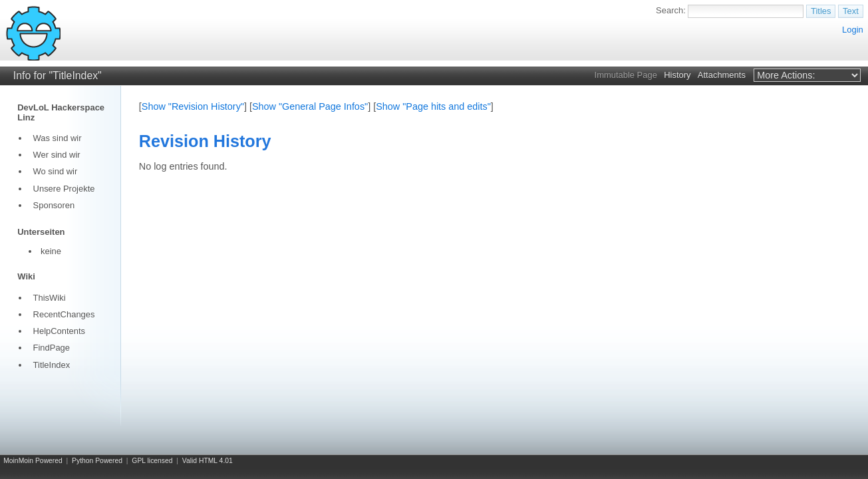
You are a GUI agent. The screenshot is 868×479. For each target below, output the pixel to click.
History (677, 75)
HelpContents (59, 331)
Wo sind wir (56, 171)
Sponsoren (54, 205)
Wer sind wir (57, 155)
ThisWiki (50, 298)
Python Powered (97, 461)
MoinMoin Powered (33, 461)
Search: (671, 10)
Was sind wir (58, 138)
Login (853, 30)
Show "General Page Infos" (310, 106)
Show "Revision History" (193, 106)
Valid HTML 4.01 (208, 461)
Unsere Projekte (64, 189)
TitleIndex (52, 365)
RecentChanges (64, 314)
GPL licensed (152, 461)
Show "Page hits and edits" (433, 106)
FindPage (52, 348)
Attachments (722, 75)
